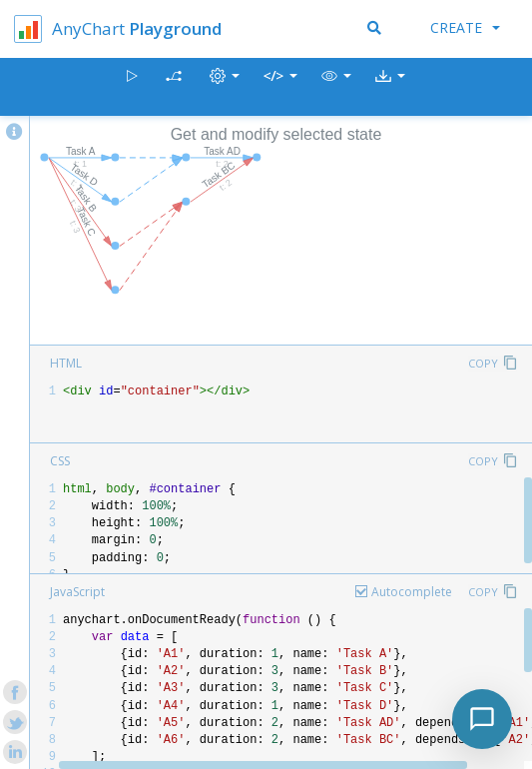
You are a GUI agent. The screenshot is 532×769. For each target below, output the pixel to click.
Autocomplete (412, 592)
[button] (336, 87)
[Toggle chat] (482, 719)
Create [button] (465, 27)
